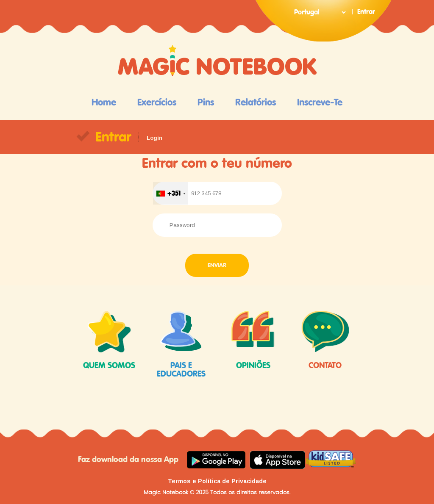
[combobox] (171, 193)
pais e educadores (181, 344)
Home (104, 102)
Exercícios (157, 102)
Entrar (366, 12)
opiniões (253, 340)
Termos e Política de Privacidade (217, 481)
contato (325, 340)
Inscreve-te (320, 102)
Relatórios (256, 102)
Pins (206, 102)
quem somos (109, 340)
